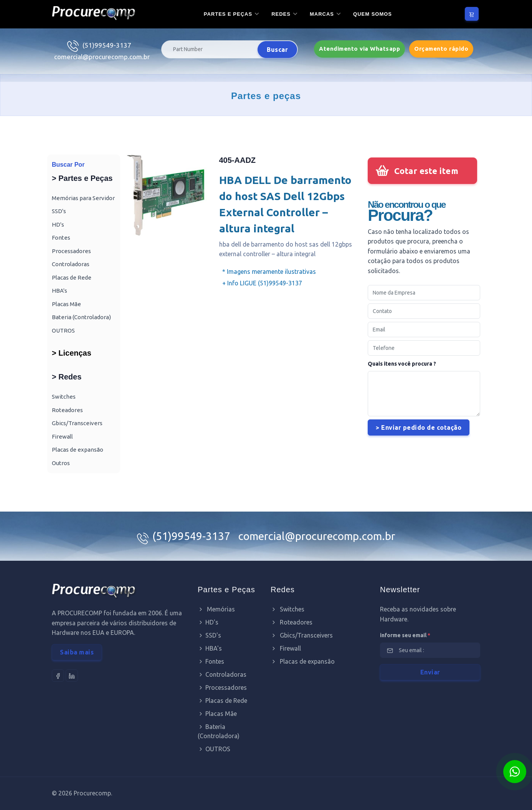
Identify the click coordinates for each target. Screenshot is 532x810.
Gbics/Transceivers (77, 423)
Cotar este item (426, 171)
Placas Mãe (66, 304)
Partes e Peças (228, 14)
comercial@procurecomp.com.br (102, 57)
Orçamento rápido (441, 49)
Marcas (322, 14)
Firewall (62, 436)
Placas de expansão (78, 450)
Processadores (71, 251)
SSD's (59, 211)
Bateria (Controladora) (81, 317)
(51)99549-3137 (107, 45)
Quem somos (373, 14)
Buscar (277, 50)
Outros (61, 463)
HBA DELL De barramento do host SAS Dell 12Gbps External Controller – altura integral (285, 204)
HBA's (59, 291)
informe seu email (405, 635)
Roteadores (67, 410)
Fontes (61, 238)
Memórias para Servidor (83, 198)
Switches (64, 397)
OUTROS (63, 330)
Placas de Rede (72, 277)
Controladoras (71, 264)
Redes (281, 14)
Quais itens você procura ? (402, 364)
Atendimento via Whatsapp (359, 49)
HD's (58, 224)
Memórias (216, 609)
